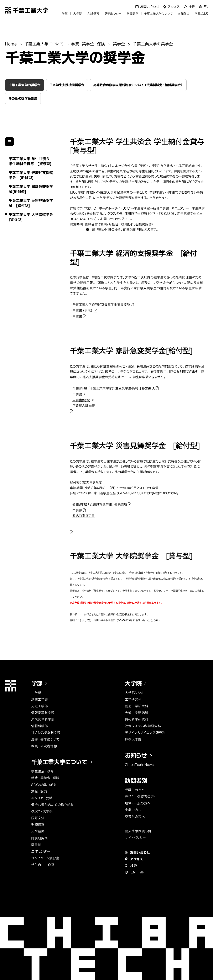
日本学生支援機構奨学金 (67, 85)
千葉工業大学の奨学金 (25, 85)
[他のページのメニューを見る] (9, 142)
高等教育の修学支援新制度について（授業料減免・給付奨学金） (138, 85)
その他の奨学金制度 (23, 98)
